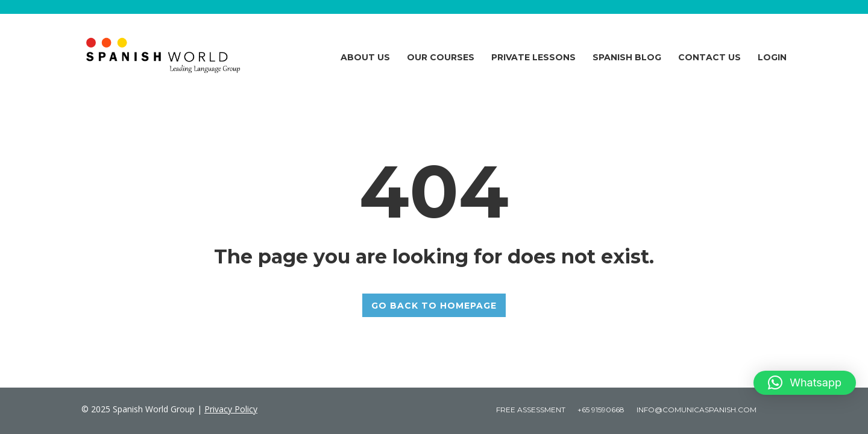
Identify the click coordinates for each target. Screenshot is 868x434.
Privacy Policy (231, 409)
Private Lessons (533, 57)
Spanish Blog (627, 57)
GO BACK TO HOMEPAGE (434, 306)
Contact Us (709, 57)
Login (772, 57)
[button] (805, 383)
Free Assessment (531, 410)
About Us (365, 57)
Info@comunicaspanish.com (697, 410)
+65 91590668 (601, 410)
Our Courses (441, 57)
